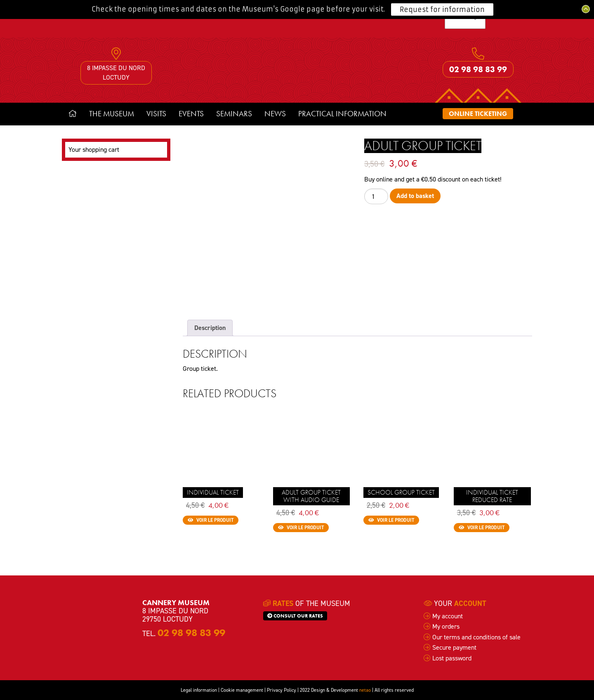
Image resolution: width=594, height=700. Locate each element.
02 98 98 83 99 (478, 69)
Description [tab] (210, 328)
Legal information (199, 690)
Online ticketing (478, 114)
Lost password (452, 658)
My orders (446, 626)
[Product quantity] (376, 196)
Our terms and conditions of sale (476, 637)
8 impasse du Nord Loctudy (116, 72)
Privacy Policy (282, 690)
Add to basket (415, 196)
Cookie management (242, 690)
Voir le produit (211, 520)
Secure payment (454, 647)
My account (448, 616)
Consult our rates (295, 616)
